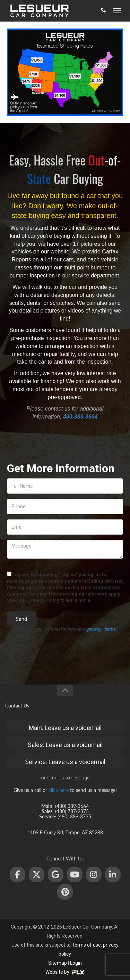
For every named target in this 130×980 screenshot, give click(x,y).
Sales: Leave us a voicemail (65, 745)
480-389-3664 (80, 417)
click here (59, 790)
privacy (94, 629)
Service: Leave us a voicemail (65, 762)
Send (21, 619)
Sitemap (58, 963)
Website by (65, 972)
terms (110, 629)
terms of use (87, 945)
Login (76, 963)
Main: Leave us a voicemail (65, 728)
